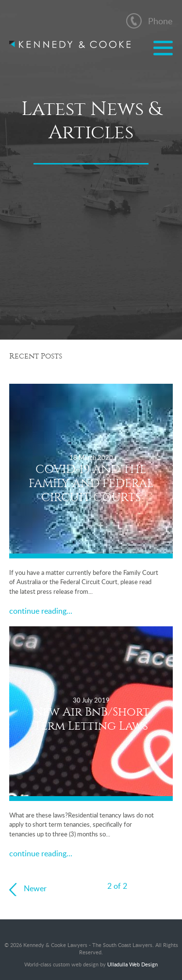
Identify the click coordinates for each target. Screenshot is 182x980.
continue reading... (41, 611)
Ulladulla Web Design (132, 964)
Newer (35, 888)
